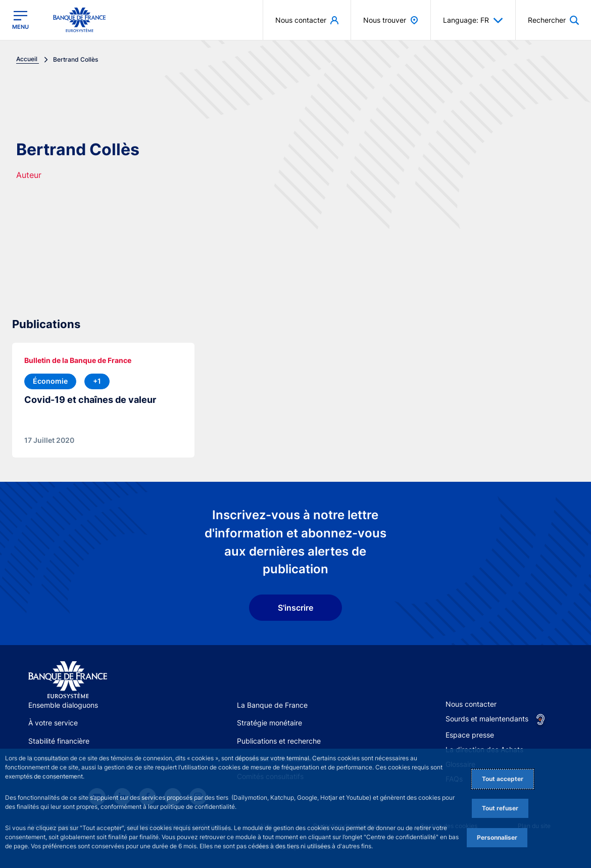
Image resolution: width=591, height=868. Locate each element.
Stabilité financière (59, 741)
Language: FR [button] (473, 20)
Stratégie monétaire (269, 723)
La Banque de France (272, 705)
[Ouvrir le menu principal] (20, 20)
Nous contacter (471, 704)
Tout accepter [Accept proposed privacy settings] (503, 779)
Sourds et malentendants (487, 719)
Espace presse (470, 735)
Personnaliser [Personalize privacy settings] (497, 837)
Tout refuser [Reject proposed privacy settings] (500, 808)
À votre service (53, 723)
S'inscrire (295, 608)
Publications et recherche (279, 741)
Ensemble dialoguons (63, 705)
